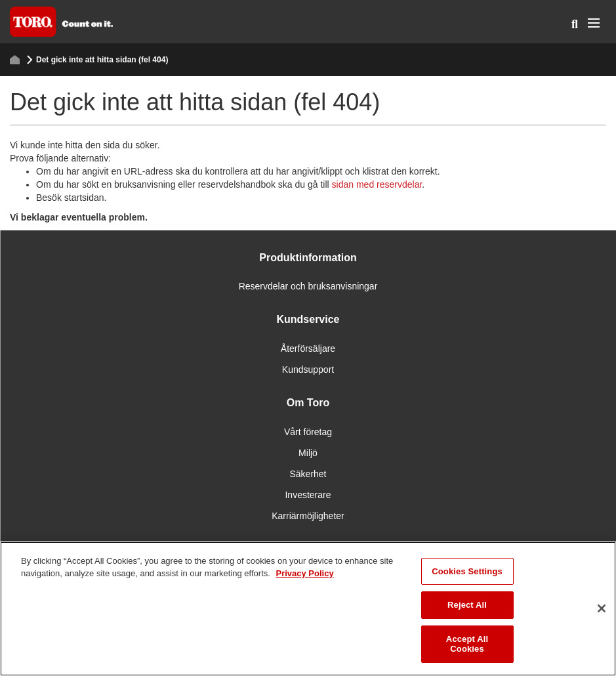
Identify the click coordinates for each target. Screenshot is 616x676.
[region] (308, 609)
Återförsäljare (308, 349)
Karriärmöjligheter (308, 516)
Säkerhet (308, 474)
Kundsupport (308, 370)
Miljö (308, 453)
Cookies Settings (467, 571)
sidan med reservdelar (377, 184)
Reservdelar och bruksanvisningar (308, 286)
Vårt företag (308, 432)
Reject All (467, 605)
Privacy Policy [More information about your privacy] (304, 573)
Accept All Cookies (467, 644)
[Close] (602, 608)
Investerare (308, 495)
